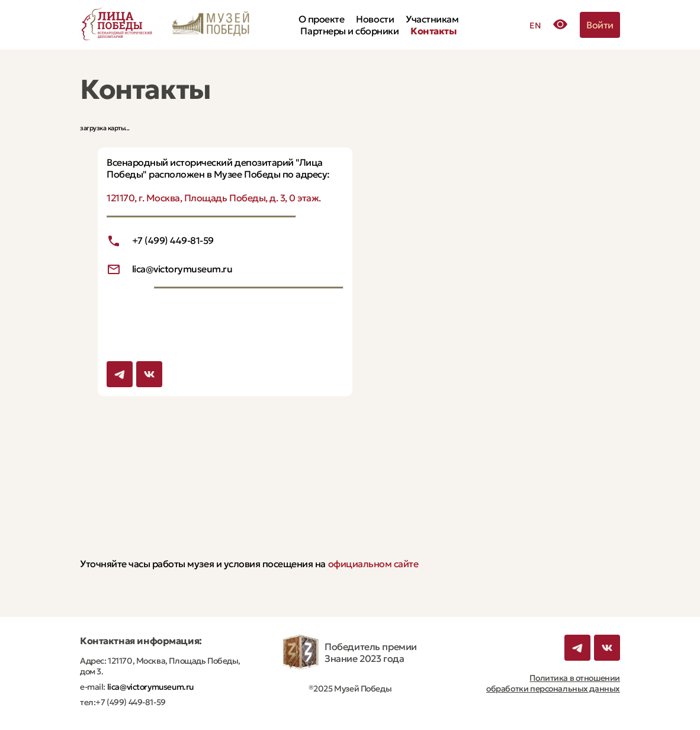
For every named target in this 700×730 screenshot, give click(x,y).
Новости (375, 19)
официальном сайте (373, 564)
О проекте (322, 19)
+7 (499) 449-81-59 (173, 240)
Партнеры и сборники (349, 31)
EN (535, 25)
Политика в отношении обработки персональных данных (553, 683)
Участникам (432, 19)
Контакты (433, 31)
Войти (600, 25)
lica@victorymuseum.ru (182, 269)
